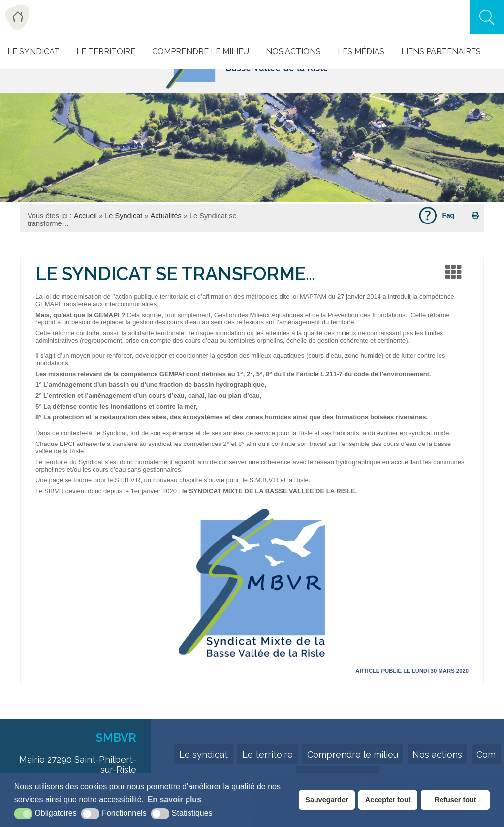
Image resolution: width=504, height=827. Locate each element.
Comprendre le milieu (201, 51)
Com (486, 754)
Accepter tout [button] (388, 800)
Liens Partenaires (441, 51)
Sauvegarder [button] (327, 800)
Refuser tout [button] (456, 800)
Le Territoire (106, 51)
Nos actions (293, 51)
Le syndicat (204, 754)
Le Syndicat (33, 51)
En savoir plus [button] (174, 800)
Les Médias (361, 51)
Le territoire (268, 754)
